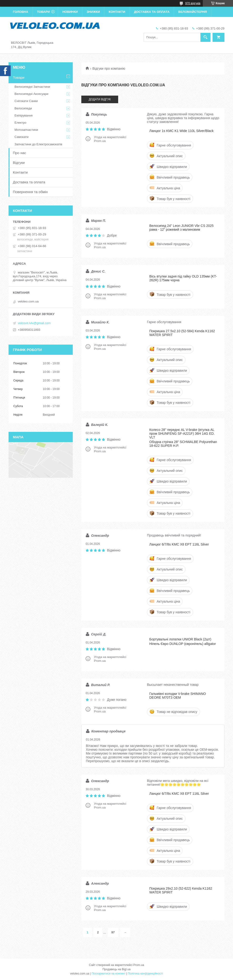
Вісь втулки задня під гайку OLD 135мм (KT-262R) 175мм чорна (183, 278)
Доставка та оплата (152, 12)
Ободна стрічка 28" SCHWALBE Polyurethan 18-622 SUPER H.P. (183, 444)
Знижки (93, 12)
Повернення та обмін (30, 192)
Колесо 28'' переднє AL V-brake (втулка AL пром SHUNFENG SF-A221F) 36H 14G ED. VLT (182, 434)
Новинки (70, 12)
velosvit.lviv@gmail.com (34, 323)
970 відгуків (193, 3)
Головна (20, 12)
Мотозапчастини (26, 130)
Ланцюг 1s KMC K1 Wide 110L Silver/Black (181, 131)
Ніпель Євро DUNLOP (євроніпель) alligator (183, 644)
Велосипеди (23, 108)
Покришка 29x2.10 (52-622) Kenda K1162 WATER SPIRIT (181, 890)
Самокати (22, 137)
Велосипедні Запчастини (32, 87)
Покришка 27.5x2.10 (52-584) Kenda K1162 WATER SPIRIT (182, 333)
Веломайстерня (193, 12)
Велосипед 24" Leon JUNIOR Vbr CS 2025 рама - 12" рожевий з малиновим (181, 228)
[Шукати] (205, 37)
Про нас (19, 153)
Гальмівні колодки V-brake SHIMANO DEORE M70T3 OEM (178, 696)
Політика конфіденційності (146, 974)
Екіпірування (24, 115)
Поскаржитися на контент (108, 974)
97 (113, 932)
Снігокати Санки (26, 101)
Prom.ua (139, 965)
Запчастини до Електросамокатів (38, 144)
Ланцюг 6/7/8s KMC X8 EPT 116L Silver (179, 544)
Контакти (117, 12)
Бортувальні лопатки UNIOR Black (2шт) (180, 639)
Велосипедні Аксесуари (31, 94)
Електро (20, 123)
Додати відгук (100, 99)
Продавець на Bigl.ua (116, 969)
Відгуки (19, 163)
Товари (43, 12)
